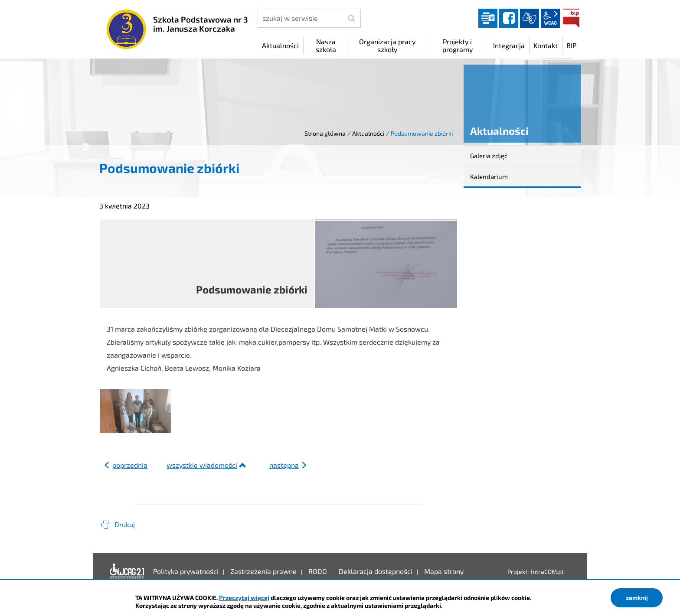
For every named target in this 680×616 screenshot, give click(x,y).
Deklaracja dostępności (127, 571)
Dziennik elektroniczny (488, 18)
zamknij (637, 598)
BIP (571, 18)
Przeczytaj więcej (244, 598)
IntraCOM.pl (547, 572)
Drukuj (125, 524)
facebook (509, 18)
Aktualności (368, 133)
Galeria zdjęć (489, 156)
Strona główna (325, 133)
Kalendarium (489, 176)
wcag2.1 (550, 18)
